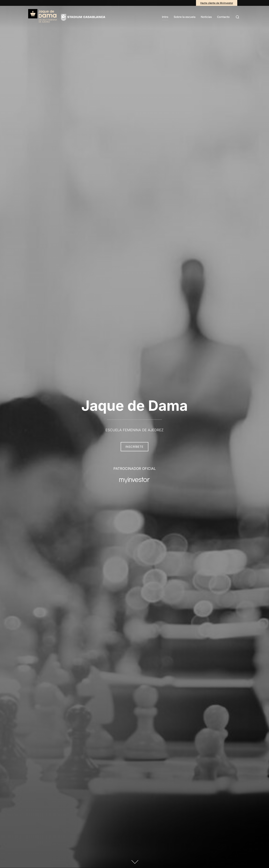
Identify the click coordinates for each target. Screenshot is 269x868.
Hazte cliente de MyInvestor (217, 3)
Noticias (206, 17)
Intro (165, 17)
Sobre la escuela (185, 17)
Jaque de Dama (134, 406)
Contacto (223, 17)
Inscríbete (134, 447)
